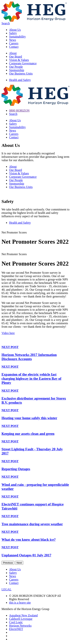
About (13, 53)
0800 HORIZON (19, 111)
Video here (8, 333)
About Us (15, 30)
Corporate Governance (23, 63)
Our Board (16, 57)
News (12, 40)
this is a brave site (20, 603)
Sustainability (17, 37)
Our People (16, 67)
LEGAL (6, 589)
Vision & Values (19, 60)
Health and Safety (20, 80)
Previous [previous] (8, 563)
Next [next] (19, 563)
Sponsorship (17, 70)
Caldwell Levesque (21, 619)
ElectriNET (16, 629)
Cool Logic (16, 622)
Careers (14, 43)
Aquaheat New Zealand (23, 615)
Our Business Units (21, 74)
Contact (14, 47)
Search (6, 23)
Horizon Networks (20, 626)
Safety (13, 33)
